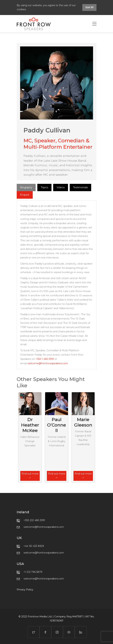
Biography (26, 187)
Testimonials (80, 187)
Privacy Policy (25, 590)
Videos (61, 187)
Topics (44, 187)
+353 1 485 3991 (45, 359)
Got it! (89, 7)
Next (95, 437)
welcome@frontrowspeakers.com (48, 363)
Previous (18, 437)
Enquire (25, 195)
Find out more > (30, 476)
